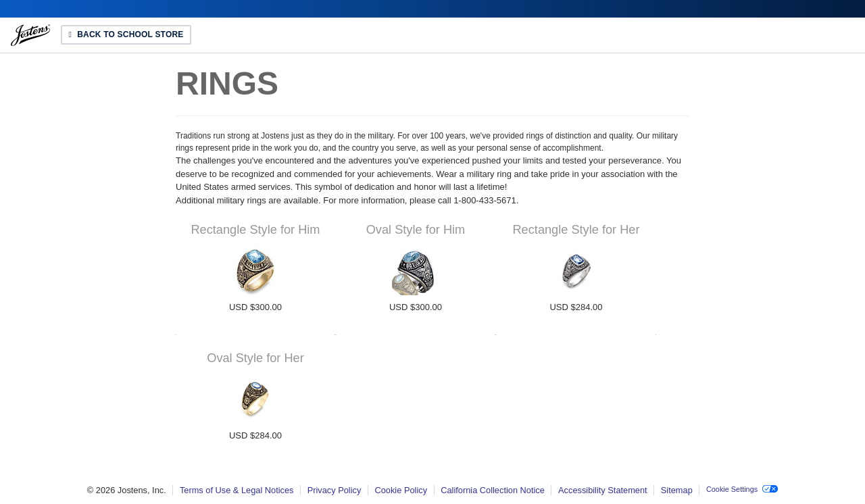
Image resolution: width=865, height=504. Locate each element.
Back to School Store (131, 35)
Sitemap (677, 490)
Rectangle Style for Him (255, 230)
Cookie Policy (401, 490)
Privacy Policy (335, 490)
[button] (742, 490)
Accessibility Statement (603, 490)
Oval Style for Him (416, 230)
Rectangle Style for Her (576, 230)
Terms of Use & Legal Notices (237, 490)
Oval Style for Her (255, 358)
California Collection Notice (493, 490)
